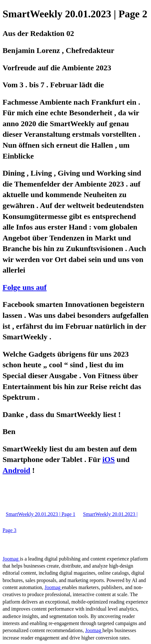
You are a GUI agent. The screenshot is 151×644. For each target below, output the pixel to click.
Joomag (11, 559)
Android (16, 470)
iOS (109, 459)
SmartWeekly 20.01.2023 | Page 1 (41, 514)
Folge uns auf (25, 287)
